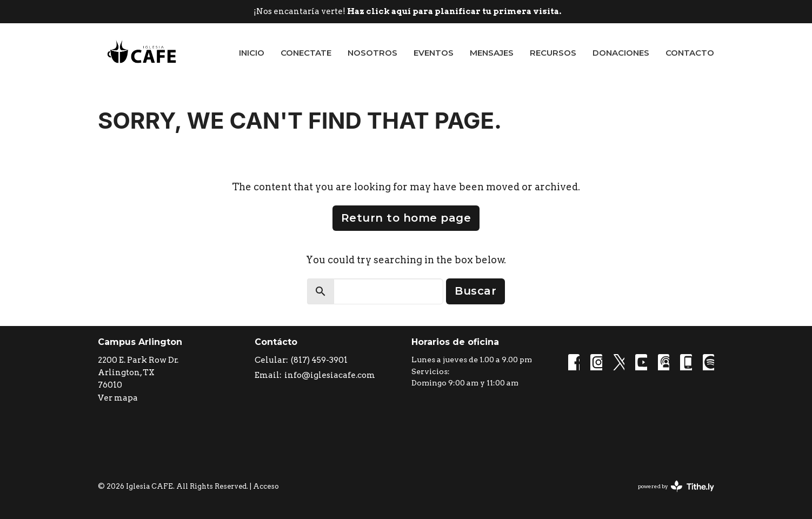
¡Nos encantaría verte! (407, 11)
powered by (676, 486)
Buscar (475, 291)
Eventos (434, 53)
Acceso (266, 486)
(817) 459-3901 (319, 360)
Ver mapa (118, 398)
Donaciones (621, 53)
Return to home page (406, 218)
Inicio (252, 53)
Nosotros (372, 53)
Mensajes (492, 53)
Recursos (553, 53)
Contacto (690, 53)
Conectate (306, 53)
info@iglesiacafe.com (330, 375)
